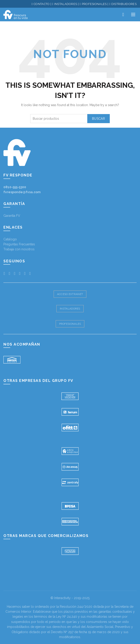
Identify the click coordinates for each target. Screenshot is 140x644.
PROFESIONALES (94, 4)
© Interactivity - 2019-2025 (70, 598)
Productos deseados (123, 15)
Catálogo (10, 239)
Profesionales (70, 324)
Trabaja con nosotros (19, 249)
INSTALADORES (66, 4)
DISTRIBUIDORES (124, 4)
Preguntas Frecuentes (19, 244)
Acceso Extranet (70, 294)
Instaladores (70, 309)
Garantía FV (12, 216)
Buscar (99, 119)
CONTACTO (42, 4)
